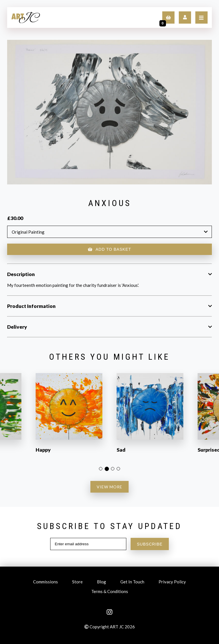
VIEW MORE (109, 487)
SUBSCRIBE (150, 544)
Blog (102, 583)
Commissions (45, 583)
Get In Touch (132, 583)
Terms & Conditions (110, 592)
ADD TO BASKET (109, 249)
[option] (69, 416)
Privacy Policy (172, 583)
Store (77, 583)
